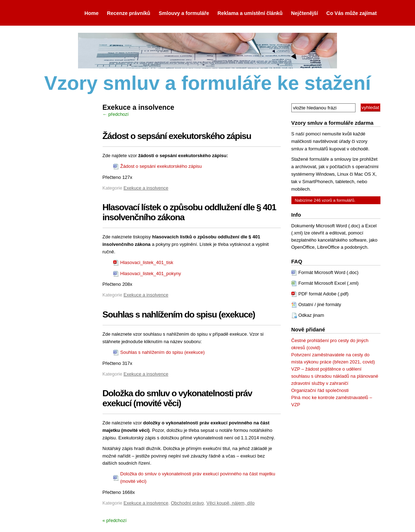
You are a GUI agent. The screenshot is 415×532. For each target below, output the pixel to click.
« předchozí (115, 520)
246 (317, 200)
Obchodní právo (188, 503)
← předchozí (116, 114)
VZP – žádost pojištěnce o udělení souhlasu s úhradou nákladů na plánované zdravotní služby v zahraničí (335, 376)
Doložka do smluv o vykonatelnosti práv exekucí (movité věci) (177, 398)
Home (92, 13)
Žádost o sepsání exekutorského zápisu (177, 136)
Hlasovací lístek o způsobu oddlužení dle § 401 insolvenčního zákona (189, 212)
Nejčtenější (305, 13)
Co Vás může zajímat (351, 13)
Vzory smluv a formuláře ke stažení (207, 83)
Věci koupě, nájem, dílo (231, 503)
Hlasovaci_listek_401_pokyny (151, 273)
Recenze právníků (129, 13)
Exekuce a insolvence (146, 188)
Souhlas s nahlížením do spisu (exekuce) (179, 314)
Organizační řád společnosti (320, 390)
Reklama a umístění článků (250, 13)
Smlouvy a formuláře (184, 13)
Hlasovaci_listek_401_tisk (147, 262)
